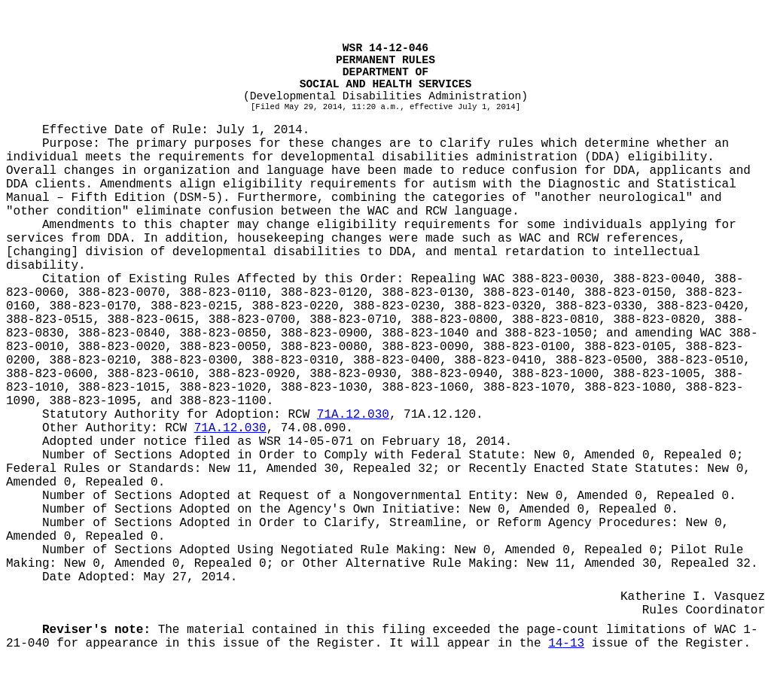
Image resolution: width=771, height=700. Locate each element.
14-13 (566, 644)
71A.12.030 (353, 415)
